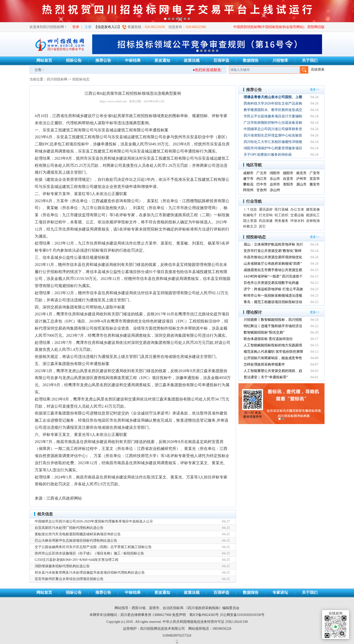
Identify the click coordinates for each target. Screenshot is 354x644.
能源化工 (313, 215)
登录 (76, 27)
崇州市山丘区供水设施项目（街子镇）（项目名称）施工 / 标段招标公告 (89, 553)
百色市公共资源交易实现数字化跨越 (271, 283)
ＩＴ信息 (250, 209)
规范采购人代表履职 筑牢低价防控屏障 (273, 352)
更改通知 (162, 60)
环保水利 (297, 221)
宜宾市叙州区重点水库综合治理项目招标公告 (69, 579)
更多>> (315, 90)
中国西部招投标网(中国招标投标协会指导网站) (269, 27)
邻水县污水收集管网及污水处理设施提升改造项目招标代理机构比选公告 (90, 573)
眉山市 (301, 184)
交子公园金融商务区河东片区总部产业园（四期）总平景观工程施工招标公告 (93, 547)
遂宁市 (248, 179)
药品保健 (266, 221)
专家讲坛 (280, 592)
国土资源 (250, 221)
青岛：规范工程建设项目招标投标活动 (273, 302)
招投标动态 (81, 79)
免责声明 (179, 615)
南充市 (301, 173)
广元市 (262, 173)
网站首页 (44, 60)
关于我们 (310, 60)
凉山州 (275, 190)
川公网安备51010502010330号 (242, 615)
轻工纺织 (281, 215)
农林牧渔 (313, 221)
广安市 (315, 173)
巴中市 (262, 184)
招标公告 (74, 60)
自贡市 (288, 179)
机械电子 (250, 215)
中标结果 (133, 60)
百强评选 (221, 60)
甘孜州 (262, 190)
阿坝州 (248, 190)
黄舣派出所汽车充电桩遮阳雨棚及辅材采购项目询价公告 (78, 534)
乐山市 (275, 179)
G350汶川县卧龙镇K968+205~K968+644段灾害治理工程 (77, 560)
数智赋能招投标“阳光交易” (264, 332)
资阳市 (288, 184)
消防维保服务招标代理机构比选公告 (62, 566)
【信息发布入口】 (108, 27)
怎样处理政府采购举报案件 (264, 364)
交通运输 (297, 215)
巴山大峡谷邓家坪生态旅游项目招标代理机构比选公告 (76, 541)
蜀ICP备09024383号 (204, 615)
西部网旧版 (316, 27)
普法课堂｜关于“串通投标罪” (266, 377)
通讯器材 (266, 209)
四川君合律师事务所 (136, 615)
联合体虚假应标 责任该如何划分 (268, 339)
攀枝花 (248, 184)
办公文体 (297, 209)
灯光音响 (266, 215)
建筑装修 (313, 209)
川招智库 (280, 60)
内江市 (262, 179)
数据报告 (251, 60)
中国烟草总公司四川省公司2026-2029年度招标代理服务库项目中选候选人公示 (94, 521)
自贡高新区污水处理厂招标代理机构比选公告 (69, 528)
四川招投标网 (57, 79)
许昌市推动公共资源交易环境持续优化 (273, 257)
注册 (88, 27)
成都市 (248, 173)
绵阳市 (275, 173)
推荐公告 (103, 60)
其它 (262, 226)
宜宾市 (315, 179)
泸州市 (301, 179)
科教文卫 (250, 226)
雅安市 (315, 184)
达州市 (275, 184)
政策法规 (192, 60)
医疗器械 (281, 209)
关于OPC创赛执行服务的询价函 (268, 155)
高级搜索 (318, 69)
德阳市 (288, 173)
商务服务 (281, 221)
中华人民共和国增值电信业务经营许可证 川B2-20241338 (205, 622)
